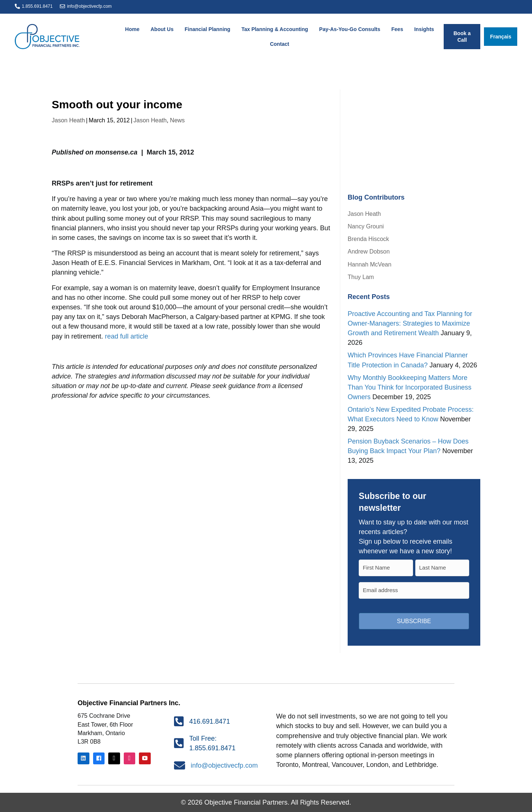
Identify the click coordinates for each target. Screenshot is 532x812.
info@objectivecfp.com (89, 6)
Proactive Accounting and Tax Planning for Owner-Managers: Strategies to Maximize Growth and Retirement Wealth (410, 323)
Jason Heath (68, 120)
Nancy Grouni (366, 226)
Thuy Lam (361, 277)
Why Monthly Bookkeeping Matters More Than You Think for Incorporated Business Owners (410, 387)
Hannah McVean (369, 264)
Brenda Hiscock (368, 239)
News (177, 120)
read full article (127, 336)
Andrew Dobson (369, 252)
